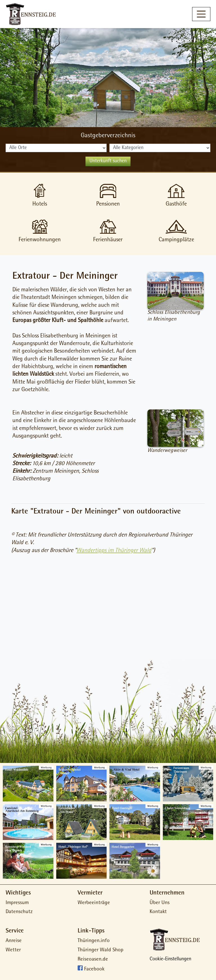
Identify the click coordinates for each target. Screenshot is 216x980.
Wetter (13, 950)
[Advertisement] (108, 610)
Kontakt (158, 912)
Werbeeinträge (94, 903)
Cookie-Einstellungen (170, 959)
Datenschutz (19, 912)
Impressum (17, 903)
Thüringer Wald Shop (101, 950)
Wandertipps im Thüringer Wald (114, 551)
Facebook (94, 970)
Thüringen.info (94, 941)
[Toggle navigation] (201, 14)
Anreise (14, 941)
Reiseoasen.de (93, 960)
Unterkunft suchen (108, 161)
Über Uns (160, 903)
